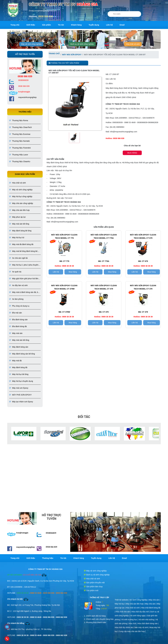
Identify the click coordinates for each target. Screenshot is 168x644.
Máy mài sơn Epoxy (19, 388)
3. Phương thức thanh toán (95, 622)
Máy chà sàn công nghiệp (21, 203)
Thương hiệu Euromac (20, 134)
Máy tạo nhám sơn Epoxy (21, 402)
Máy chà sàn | (155, 600)
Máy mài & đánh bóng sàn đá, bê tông (24, 292)
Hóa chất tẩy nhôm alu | (125, 627)
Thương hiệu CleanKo (20, 161)
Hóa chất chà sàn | (124, 612)
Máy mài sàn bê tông (19, 224)
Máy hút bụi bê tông (19, 374)
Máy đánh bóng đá (18, 367)
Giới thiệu (31, 25)
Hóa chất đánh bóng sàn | (148, 623)
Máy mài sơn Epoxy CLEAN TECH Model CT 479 (104, 287)
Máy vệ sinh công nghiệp (31, 44)
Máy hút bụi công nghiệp (21, 196)
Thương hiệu (48, 558)
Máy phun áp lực (17, 217)
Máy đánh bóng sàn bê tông (22, 354)
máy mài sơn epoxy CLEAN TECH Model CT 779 (64, 236)
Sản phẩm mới (91, 590)
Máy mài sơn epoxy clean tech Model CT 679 (143, 236)
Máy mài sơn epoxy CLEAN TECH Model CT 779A (104, 236)
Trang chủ (15, 25)
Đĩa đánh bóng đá (18, 326)
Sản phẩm (46, 25)
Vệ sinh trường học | (130, 620)
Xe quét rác (15, 272)
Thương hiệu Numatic (19, 141)
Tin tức (61, 25)
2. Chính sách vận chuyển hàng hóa (99, 619)
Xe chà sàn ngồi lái (18, 258)
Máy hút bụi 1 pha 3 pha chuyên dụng (24, 265)
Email (122, 25)
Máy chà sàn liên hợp (19, 210)
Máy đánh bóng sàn (19, 347)
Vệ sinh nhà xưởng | (147, 620)
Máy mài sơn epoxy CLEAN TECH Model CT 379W (64, 287)
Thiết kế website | (122, 600)
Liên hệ (109, 25)
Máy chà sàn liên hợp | (135, 604)
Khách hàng (76, 25)
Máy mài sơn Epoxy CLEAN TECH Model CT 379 (143, 287)
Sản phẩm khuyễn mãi (94, 583)
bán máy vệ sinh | (142, 627)
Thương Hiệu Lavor (19, 155)
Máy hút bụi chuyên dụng (21, 381)
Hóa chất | (133, 623)
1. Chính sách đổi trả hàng (95, 616)
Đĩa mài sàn (16, 313)
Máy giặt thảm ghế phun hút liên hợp (24, 279)
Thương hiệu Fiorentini (20, 148)
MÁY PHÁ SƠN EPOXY (20, 395)
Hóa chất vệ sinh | (133, 608)
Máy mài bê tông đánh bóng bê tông (23, 251)
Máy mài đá (15, 361)
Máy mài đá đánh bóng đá (21, 244)
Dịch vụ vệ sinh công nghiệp (82, 44)
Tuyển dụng (94, 25)
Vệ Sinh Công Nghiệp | (139, 600)
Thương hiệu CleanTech (20, 127)
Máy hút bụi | (120, 604)
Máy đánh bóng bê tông (20, 231)
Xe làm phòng (16, 299)
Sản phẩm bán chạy (93, 587)
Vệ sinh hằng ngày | (139, 616)
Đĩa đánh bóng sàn (18, 320)
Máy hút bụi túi (17, 238)
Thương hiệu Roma (19, 120)
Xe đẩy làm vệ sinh (18, 285)
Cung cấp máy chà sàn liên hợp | (132, 631)
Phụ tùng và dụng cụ (19, 306)
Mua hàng (132, 153)
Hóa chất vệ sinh (133, 44)
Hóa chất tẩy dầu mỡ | (141, 612)
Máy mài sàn (16, 333)
